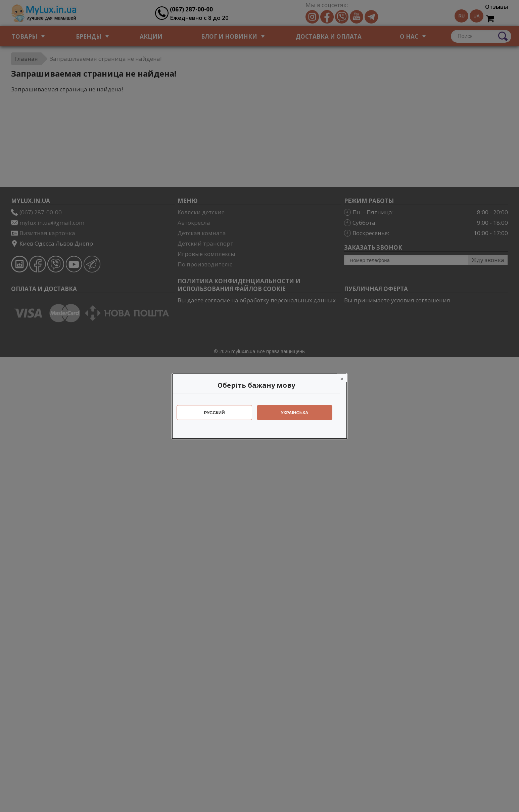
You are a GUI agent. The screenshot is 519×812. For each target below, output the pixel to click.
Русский (218, 412)
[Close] (345, 378)
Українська (298, 412)
